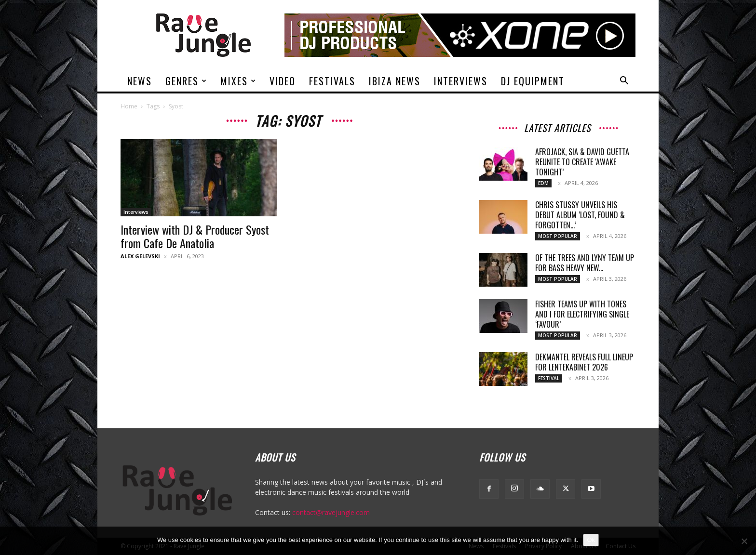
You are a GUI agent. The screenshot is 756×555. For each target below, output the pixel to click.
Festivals (332, 81)
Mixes (238, 81)
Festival (549, 378)
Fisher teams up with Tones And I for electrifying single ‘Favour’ (582, 314)
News (140, 81)
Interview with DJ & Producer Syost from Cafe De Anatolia (195, 236)
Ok (591, 540)
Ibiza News (395, 81)
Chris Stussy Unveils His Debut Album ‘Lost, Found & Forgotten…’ (580, 215)
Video (283, 81)
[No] (744, 541)
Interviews (461, 81)
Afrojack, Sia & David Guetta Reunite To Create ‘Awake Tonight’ (582, 162)
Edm (543, 183)
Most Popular (558, 236)
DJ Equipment (533, 81)
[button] (624, 82)
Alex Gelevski (140, 256)
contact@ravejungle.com (331, 512)
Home (129, 106)
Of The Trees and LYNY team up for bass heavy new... (585, 263)
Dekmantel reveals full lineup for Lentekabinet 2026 (584, 362)
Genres (186, 81)
